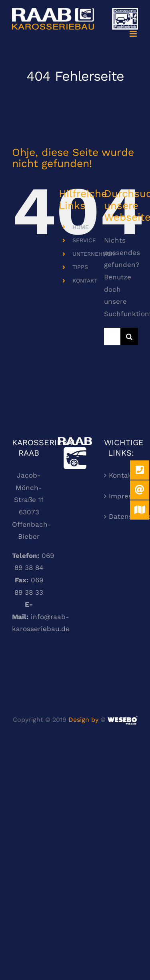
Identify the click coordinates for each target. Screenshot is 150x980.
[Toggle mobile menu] (134, 34)
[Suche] (129, 337)
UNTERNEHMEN (94, 254)
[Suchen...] (112, 337)
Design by (83, 720)
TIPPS (80, 267)
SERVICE (84, 240)
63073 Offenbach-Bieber (32, 524)
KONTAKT (85, 281)
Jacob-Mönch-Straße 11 (29, 487)
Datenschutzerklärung (121, 516)
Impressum (121, 496)
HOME (81, 227)
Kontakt (121, 475)
